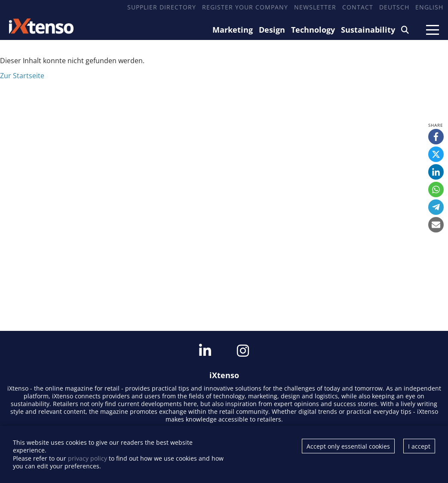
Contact (358, 7)
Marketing (233, 30)
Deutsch (394, 7)
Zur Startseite (22, 76)
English (429, 7)
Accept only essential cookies (348, 446)
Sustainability (368, 30)
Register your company (245, 7)
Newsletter (315, 7)
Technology (313, 30)
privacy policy (87, 458)
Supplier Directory (162, 7)
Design (272, 30)
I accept (419, 446)
